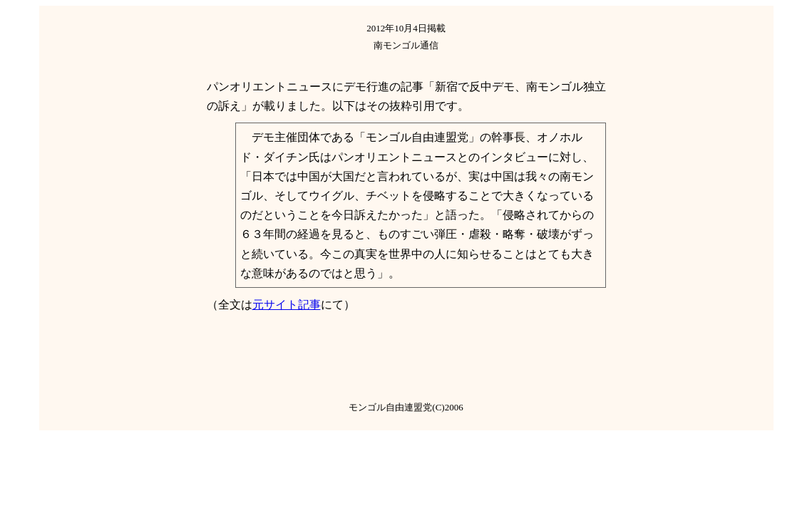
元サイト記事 (287, 305)
